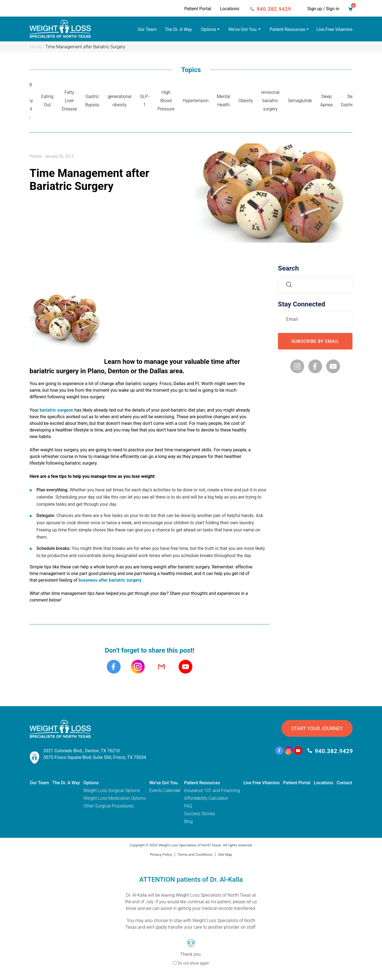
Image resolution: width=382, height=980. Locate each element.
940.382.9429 (274, 9)
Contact (344, 783)
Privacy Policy (161, 855)
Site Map (225, 855)
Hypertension (196, 101)
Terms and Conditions (195, 855)
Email (294, 319)
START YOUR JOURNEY (317, 728)
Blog (188, 821)
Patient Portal (198, 9)
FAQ (188, 806)
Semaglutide (300, 101)
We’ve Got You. (243, 29)
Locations (230, 9)
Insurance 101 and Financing (212, 790)
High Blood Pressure (166, 101)
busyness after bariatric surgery (110, 580)
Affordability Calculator (206, 798)
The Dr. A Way (178, 29)
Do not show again (193, 963)
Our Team (147, 29)
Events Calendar (165, 790)
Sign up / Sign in (323, 9)
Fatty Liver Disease (69, 101)
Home (36, 47)
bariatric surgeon (56, 410)
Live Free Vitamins (335, 29)
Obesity (246, 101)
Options (209, 29)
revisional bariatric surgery (270, 101)
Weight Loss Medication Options (115, 798)
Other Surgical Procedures (108, 806)
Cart (352, 8)
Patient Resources (287, 29)
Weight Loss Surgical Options (112, 790)
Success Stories (200, 814)
